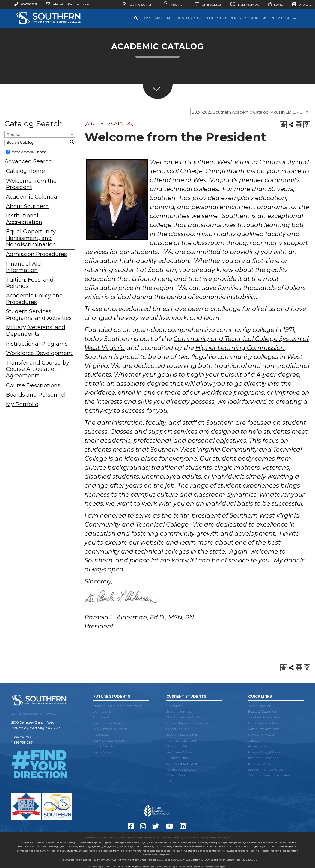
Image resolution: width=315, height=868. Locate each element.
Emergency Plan (261, 764)
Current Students (223, 18)
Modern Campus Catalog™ (210, 867)
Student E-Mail (178, 746)
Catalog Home (25, 171)
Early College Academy (111, 741)
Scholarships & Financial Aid (188, 723)
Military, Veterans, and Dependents (36, 331)
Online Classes (206, 5)
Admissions (102, 712)
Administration (260, 706)
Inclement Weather (263, 758)
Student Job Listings (182, 735)
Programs (153, 18)
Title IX (171, 781)
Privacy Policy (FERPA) (265, 752)
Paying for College (107, 723)
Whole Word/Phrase (29, 152)
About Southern (27, 207)
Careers (254, 741)
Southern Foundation (265, 717)
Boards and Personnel (36, 395)
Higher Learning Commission (240, 348)
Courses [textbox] (14, 134)
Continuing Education (267, 18)
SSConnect (101, 717)
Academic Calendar (33, 197)
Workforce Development (39, 353)
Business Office (178, 758)
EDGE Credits (104, 746)
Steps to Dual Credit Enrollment (118, 706)
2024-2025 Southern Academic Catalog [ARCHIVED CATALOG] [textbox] (251, 112)
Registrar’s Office (179, 752)
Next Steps (101, 735)
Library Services (243, 5)
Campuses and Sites (264, 729)
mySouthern (174, 3)
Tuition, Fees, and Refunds (30, 283)
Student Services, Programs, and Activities (39, 315)
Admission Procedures (36, 254)
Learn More (102, 752)
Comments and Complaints (269, 775)
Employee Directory (263, 723)
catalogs (98, 867)
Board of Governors (263, 712)
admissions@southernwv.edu (67, 4)
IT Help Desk (176, 775)
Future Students (184, 18)
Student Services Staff (183, 717)
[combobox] (250, 112)
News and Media (261, 735)
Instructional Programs (37, 344)
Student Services (179, 712)
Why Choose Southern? (111, 729)
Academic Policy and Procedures (34, 299)
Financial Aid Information (24, 267)
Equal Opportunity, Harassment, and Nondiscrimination (31, 238)
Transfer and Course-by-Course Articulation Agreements (39, 369)
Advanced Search (28, 161)
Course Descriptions (33, 386)
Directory (300, 5)
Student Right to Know (266, 770)
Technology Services (181, 770)
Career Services (178, 729)
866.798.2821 (24, 4)
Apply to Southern (137, 5)
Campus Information (182, 764)
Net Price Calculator (181, 741)
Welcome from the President (31, 184)
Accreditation (258, 746)
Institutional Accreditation (24, 219)
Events (274, 5)
